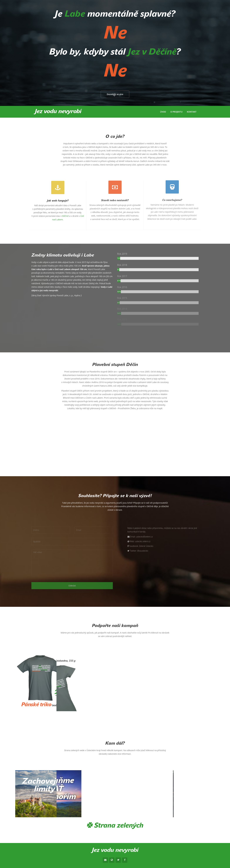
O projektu (176, 112)
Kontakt (192, 112)
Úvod (163, 112)
